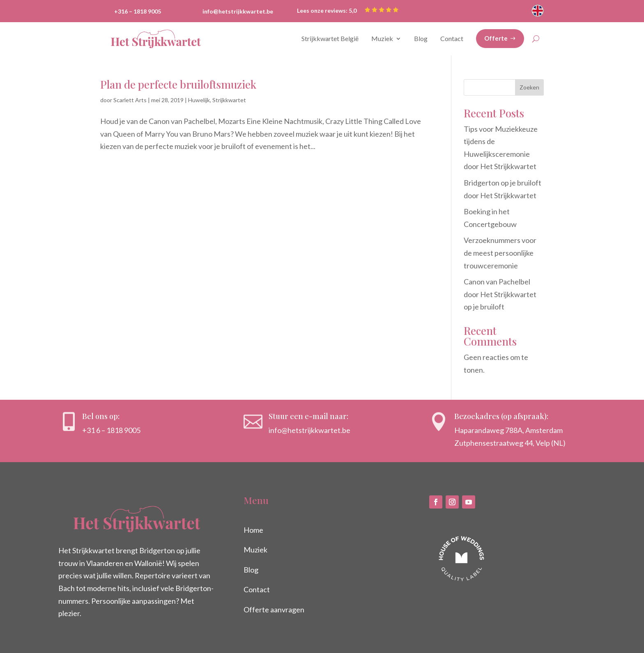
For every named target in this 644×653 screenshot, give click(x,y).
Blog (421, 38)
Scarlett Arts (130, 100)
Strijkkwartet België (330, 38)
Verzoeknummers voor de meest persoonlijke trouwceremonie (500, 253)
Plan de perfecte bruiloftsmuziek (178, 84)
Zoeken (529, 87)
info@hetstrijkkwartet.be (238, 11)
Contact (452, 38)
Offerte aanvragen (274, 609)
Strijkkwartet (229, 100)
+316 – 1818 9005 (138, 11)
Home (253, 530)
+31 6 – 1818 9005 (111, 430)
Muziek (382, 38)
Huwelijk (199, 100)
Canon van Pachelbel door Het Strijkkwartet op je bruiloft (500, 294)
